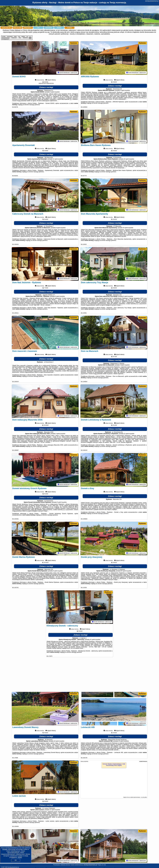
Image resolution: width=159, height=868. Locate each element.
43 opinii (125, 228)
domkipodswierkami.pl (152, 1)
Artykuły (69, 28)
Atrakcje (59, 28)
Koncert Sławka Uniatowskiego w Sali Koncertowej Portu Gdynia (114, 765)
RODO (20, 857)
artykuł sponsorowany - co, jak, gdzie (139, 797)
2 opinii (52, 92)
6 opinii (125, 296)
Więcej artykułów (84, 761)
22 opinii (126, 434)
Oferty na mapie (17, 28)
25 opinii (121, 741)
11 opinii (52, 810)
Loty (38, 28)
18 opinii (56, 741)
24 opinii (126, 159)
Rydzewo (74, 43)
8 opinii (58, 228)
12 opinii (55, 159)
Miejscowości (28, 28)
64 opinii (123, 571)
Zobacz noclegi (46, 87)
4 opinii (122, 90)
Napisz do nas (102, 865)
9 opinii (57, 296)
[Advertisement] (79, 676)
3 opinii (122, 365)
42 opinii (92, 640)
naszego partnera (34, 105)
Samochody (49, 28)
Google (5, 849)
